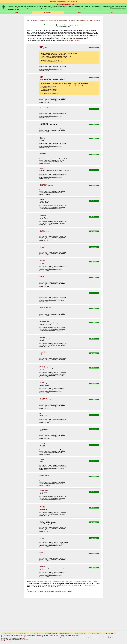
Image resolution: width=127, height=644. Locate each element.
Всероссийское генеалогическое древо (19, 640)
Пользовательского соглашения (33, 637)
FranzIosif (42, 537)
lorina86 (42, 428)
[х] (77, 1)
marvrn (42, 200)
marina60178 (43, 246)
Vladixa (42, 414)
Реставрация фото (84, 20)
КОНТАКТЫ (37, 633)
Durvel (41, 292)
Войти (79, 13)
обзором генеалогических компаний (49, 592)
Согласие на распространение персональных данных (77, 637)
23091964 (42, 338)
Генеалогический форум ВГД (67, 4)
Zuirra (41, 46)
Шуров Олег (43, 184)
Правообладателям (9, 641)
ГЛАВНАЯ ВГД (95, 633)
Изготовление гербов (73, 20)
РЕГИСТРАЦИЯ (48, 13)
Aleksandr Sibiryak (45, 307)
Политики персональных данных (51, 637)
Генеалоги (29, 20)
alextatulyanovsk (44, 475)
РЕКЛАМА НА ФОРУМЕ (51, 633)
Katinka (42, 382)
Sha (41, 137)
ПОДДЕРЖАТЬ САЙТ (80, 633)
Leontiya (42, 169)
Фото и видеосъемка (95, 20)
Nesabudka (43, 444)
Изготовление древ (62, 20)
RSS (24, 638)
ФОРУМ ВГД (109, 633)
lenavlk (42, 460)
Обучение (42, 20)
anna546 (42, 276)
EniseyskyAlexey (45, 521)
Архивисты (36, 20)
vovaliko (42, 230)
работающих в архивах (72, 40)
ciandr (41, 552)
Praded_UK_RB (44, 321)
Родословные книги (51, 20)
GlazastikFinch (44, 352)
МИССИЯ (23, 633)
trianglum (42, 260)
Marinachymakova (45, 108)
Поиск (111, 13)
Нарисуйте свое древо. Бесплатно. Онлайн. (62, 1)
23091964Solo (44, 123)
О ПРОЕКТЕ (8, 633)
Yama (41, 76)
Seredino (42, 507)
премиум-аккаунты (79, 583)
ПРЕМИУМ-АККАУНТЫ (66, 633)
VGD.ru (16, 13)
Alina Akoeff (43, 398)
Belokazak (43, 566)
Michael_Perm (44, 491)
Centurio (42, 367)
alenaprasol (43, 216)
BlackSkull (43, 153)
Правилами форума (107, 637)
